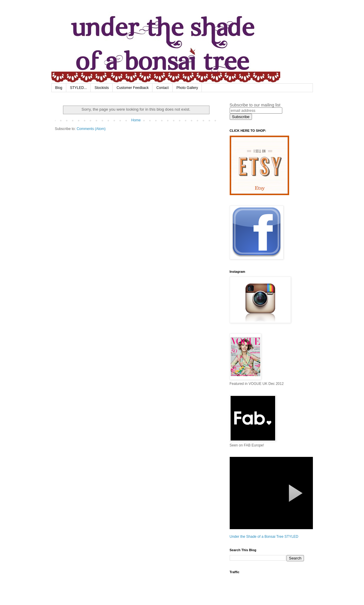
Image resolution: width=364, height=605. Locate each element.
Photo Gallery (187, 88)
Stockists (102, 88)
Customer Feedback (133, 88)
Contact (162, 88)
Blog (59, 88)
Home (136, 120)
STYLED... (79, 88)
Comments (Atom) (91, 129)
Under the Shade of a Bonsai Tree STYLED (264, 537)
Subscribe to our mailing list (255, 105)
